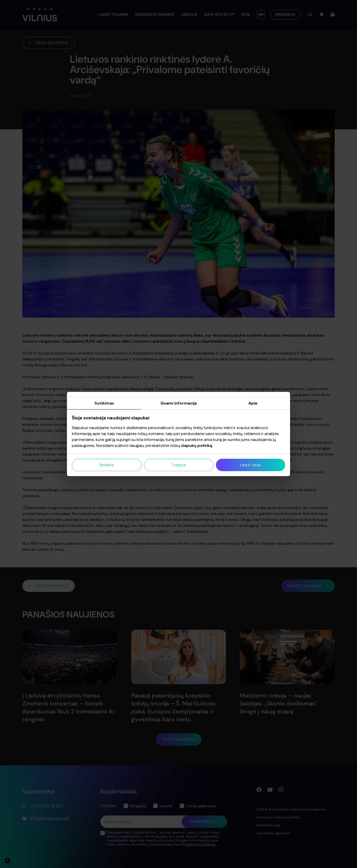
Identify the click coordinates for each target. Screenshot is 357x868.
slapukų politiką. (197, 446)
